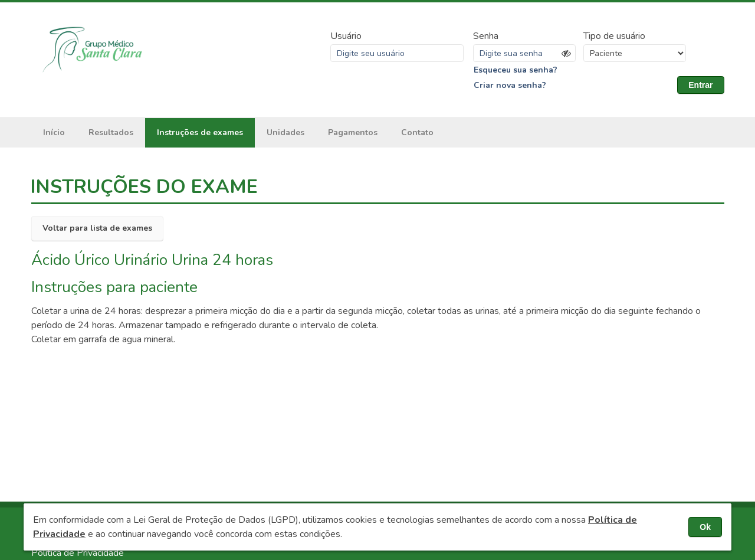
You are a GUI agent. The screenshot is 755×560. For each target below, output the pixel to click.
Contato (417, 132)
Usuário (346, 36)
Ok (705, 527)
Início (54, 132)
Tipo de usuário (614, 36)
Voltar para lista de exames (97, 228)
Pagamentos (353, 132)
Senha (486, 36)
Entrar (700, 85)
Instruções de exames (200, 132)
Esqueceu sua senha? (516, 70)
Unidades (285, 132)
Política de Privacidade (78, 553)
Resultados (111, 132)
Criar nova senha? (510, 85)
